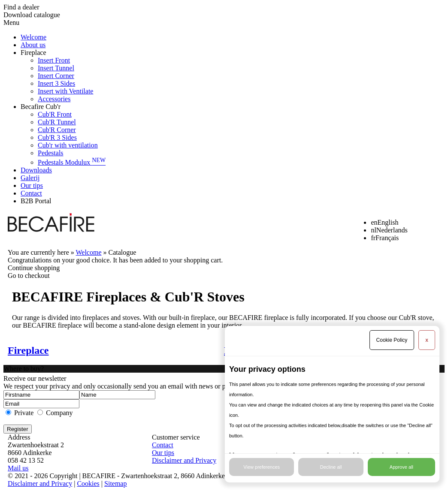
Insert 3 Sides (56, 83)
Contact (31, 193)
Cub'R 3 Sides (57, 137)
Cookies (88, 483)
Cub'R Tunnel (57, 122)
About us (33, 45)
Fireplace (33, 53)
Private (24, 413)
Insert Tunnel (56, 68)
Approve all (401, 467)
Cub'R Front (55, 114)
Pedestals (51, 153)
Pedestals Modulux (72, 162)
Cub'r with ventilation (68, 145)
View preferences (262, 467)
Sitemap (115, 483)
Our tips (32, 185)
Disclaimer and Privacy (184, 460)
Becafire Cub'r (41, 107)
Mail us (18, 468)
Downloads (36, 170)
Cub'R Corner (57, 130)
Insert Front (54, 60)
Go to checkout (29, 276)
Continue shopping (34, 268)
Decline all (331, 467)
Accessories (54, 99)
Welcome (33, 37)
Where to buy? (24, 369)
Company (59, 413)
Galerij (30, 178)
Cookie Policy (392, 340)
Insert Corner (56, 76)
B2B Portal (36, 201)
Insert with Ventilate (65, 91)
